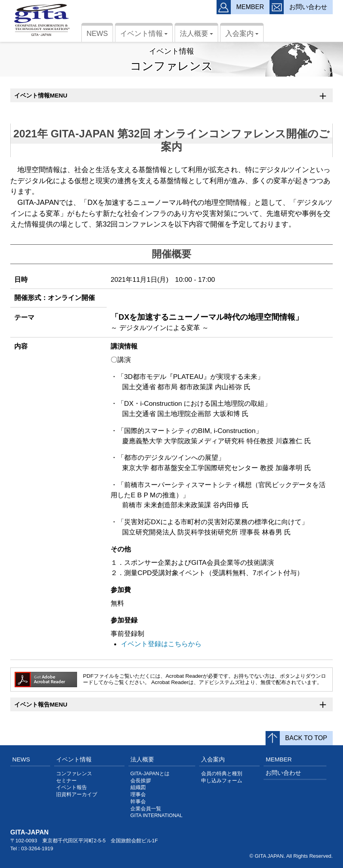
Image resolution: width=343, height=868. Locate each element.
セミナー (66, 781)
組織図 (138, 787)
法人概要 (198, 36)
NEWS (97, 34)
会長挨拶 (141, 781)
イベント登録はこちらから (161, 644)
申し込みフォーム (222, 781)
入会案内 (243, 36)
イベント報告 (72, 787)
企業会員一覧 (146, 809)
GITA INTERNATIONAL (156, 816)
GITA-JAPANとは (150, 774)
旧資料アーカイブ (77, 795)
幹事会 (138, 802)
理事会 (138, 795)
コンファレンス (74, 774)
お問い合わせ (283, 773)
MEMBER (279, 759)
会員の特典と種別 (222, 774)
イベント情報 (145, 36)
